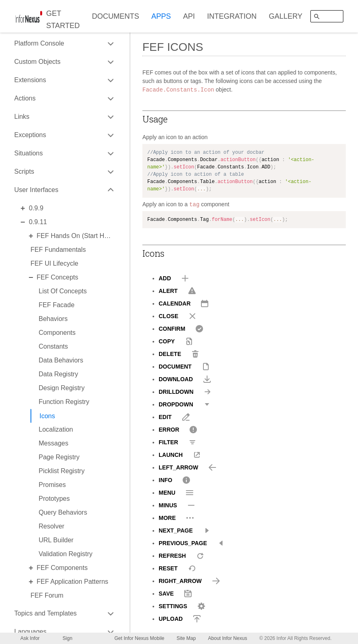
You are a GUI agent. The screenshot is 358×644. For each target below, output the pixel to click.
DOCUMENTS (116, 16)
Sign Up (68, 640)
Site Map (186, 638)
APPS (161, 16)
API (189, 16)
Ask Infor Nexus (30, 640)
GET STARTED (63, 20)
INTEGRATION (232, 16)
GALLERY (286, 16)
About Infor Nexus (227, 638)
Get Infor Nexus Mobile (139, 638)
